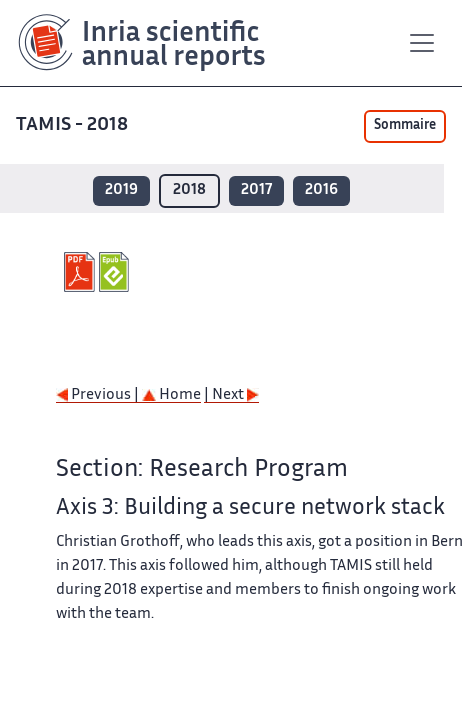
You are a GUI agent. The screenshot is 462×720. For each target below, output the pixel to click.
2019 (121, 190)
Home (171, 395)
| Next (231, 395)
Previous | (99, 395)
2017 (256, 190)
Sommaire (405, 126)
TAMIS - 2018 (74, 125)
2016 (321, 190)
